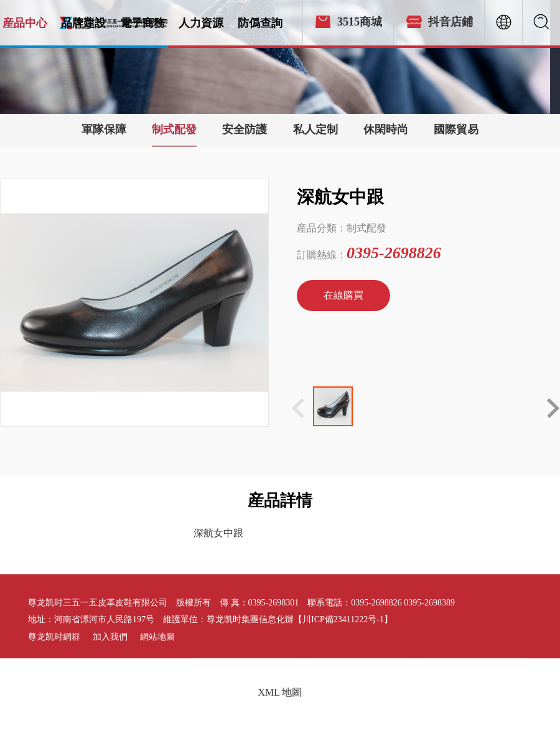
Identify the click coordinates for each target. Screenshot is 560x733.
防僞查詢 (260, 23)
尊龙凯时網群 (54, 637)
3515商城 (360, 22)
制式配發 (174, 129)
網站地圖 (157, 637)
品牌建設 (83, 23)
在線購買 (343, 295)
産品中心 (25, 23)
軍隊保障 (104, 129)
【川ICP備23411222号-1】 (343, 619)
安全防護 (245, 129)
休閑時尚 (386, 129)
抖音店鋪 (450, 22)
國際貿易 (456, 129)
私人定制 (315, 129)
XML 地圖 (280, 692)
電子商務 (142, 23)
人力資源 (201, 23)
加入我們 (110, 637)
